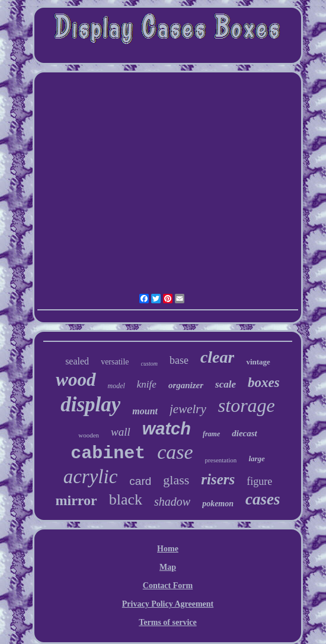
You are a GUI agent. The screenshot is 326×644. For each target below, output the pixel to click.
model (116, 386)
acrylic (91, 477)
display (90, 405)
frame (211, 434)
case (175, 452)
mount (145, 411)
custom (149, 364)
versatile (115, 362)
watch (167, 429)
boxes (264, 383)
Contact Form (168, 586)
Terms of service (167, 622)
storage (247, 405)
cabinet (108, 453)
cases (263, 499)
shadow (172, 502)
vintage (258, 362)
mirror (76, 500)
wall (121, 432)
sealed (77, 361)
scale (226, 384)
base (179, 360)
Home (168, 549)
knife (147, 384)
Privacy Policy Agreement (168, 604)
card (140, 481)
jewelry (188, 409)
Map (168, 567)
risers (218, 479)
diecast (245, 433)
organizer (186, 385)
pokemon (218, 504)
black (126, 499)
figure (259, 481)
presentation (221, 460)
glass (176, 480)
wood (76, 380)
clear (218, 357)
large (256, 459)
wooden (89, 435)
